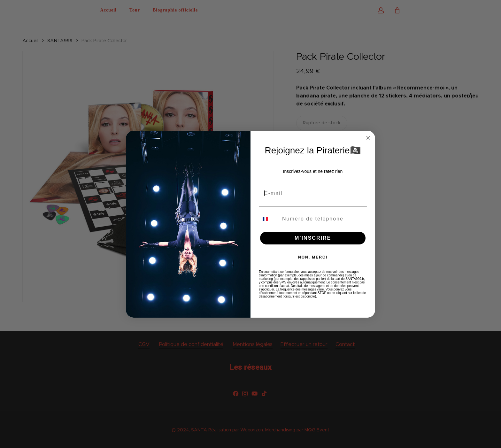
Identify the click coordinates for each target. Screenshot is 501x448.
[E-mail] (313, 193)
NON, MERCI (313, 257)
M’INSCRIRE (313, 238)
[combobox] (269, 219)
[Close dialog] (368, 138)
